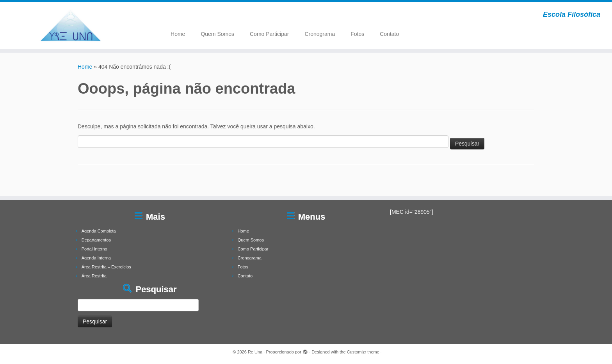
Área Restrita (94, 276)
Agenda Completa (99, 231)
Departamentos (96, 240)
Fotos (357, 34)
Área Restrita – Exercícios (106, 267)
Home (178, 34)
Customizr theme (363, 352)
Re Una (255, 352)
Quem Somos (217, 34)
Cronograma (320, 34)
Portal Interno (94, 249)
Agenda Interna (96, 258)
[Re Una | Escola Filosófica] (71, 25)
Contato (389, 34)
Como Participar (269, 34)
